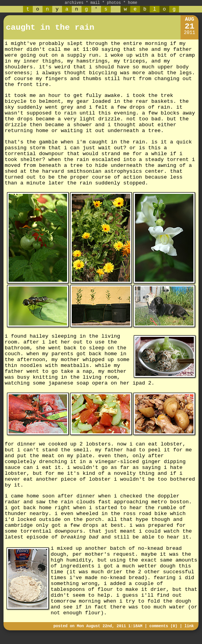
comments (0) (163, 626)
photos (114, 3)
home (133, 3)
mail (95, 3)
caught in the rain (50, 28)
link (189, 626)
